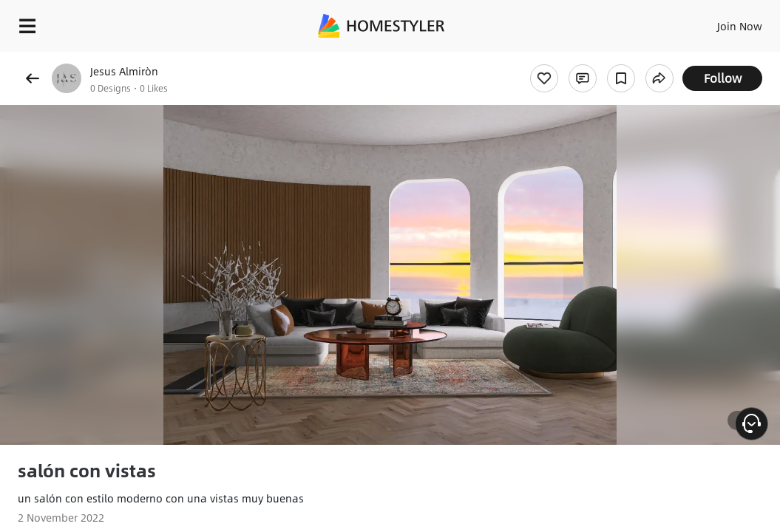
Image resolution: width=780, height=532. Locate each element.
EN (697, 22)
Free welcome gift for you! (568, 59)
